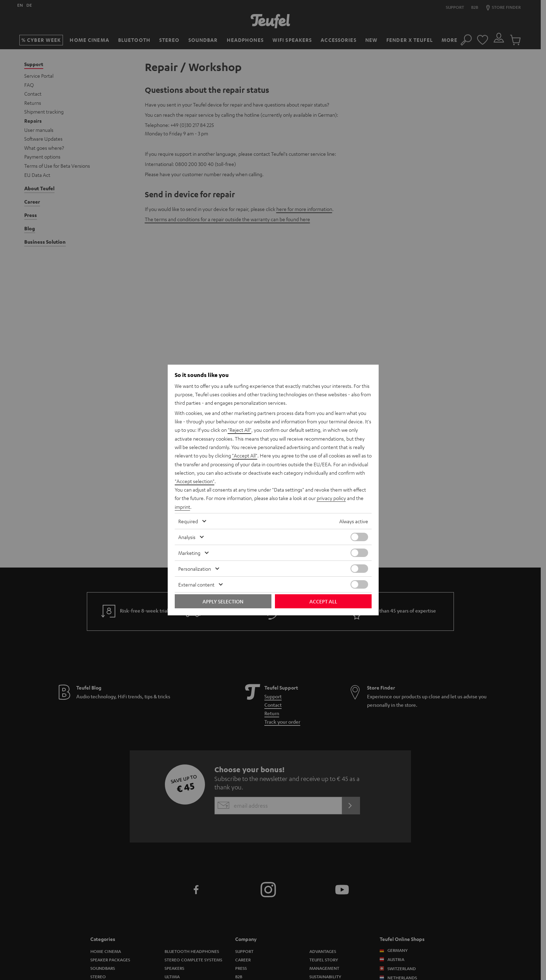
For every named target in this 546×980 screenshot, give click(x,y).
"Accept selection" (195, 481)
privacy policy (331, 498)
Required (188, 520)
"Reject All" (240, 430)
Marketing (189, 552)
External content (196, 584)
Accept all (323, 601)
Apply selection (223, 601)
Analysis (187, 536)
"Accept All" (245, 456)
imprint (182, 506)
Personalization (195, 568)
